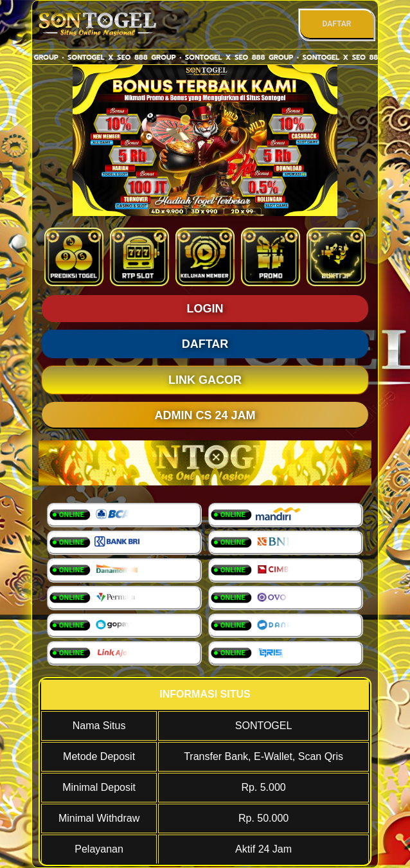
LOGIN (205, 309)
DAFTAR (336, 24)
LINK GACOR (205, 380)
